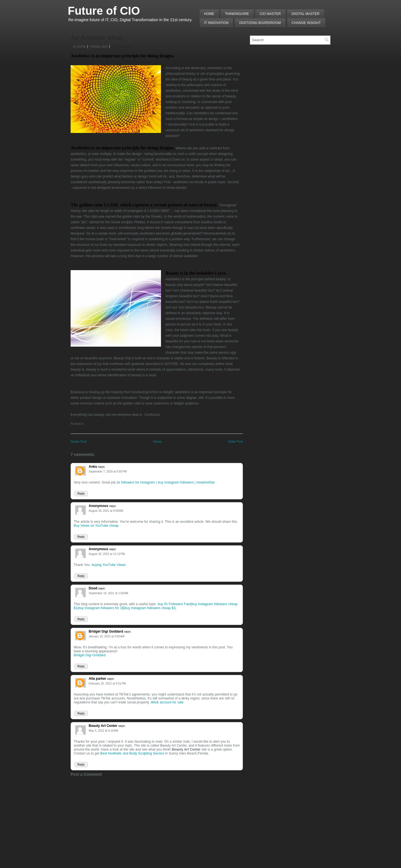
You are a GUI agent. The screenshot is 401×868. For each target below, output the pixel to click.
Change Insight (306, 23)
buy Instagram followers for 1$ (101, 608)
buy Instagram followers (176, 482)
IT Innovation (216, 23)
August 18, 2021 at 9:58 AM (106, 511)
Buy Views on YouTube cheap (96, 526)
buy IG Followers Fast (174, 604)
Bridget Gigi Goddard (106, 631)
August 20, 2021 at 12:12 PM (107, 554)
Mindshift (91, 424)
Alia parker (97, 679)
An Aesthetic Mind (96, 38)
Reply (81, 494)
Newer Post (79, 441)
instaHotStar (206, 482)
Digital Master (306, 14)
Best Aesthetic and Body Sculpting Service (132, 753)
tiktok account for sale (167, 702)
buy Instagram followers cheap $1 (150, 608)
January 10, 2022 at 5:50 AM (106, 636)
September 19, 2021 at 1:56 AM (108, 593)
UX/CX (103, 424)
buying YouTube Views (109, 565)
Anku (93, 467)
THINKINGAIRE (237, 14)
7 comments (122, 47)
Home (209, 14)
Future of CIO (104, 11)
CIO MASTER (270, 14)
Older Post (236, 441)
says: (102, 467)
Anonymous (98, 506)
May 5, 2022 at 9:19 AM (103, 731)
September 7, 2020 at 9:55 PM (108, 472)
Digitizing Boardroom (260, 23)
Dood (93, 588)
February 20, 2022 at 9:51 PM (107, 684)
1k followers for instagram (136, 482)
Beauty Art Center (103, 726)
